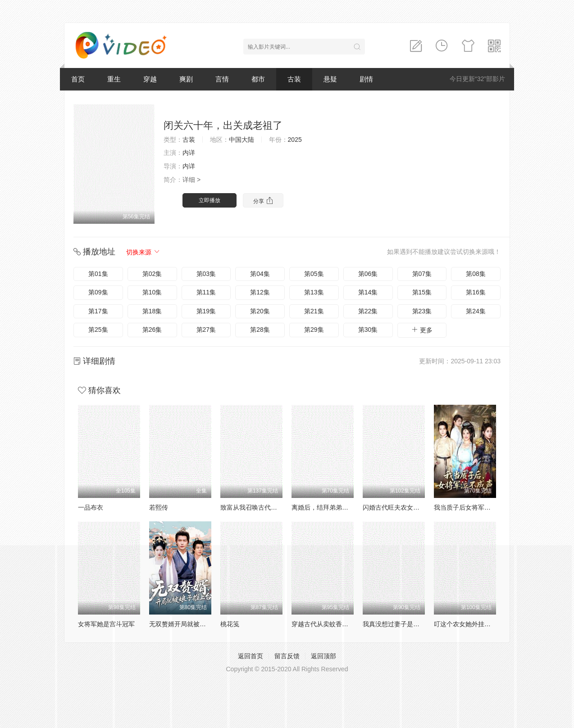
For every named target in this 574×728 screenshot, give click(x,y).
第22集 (368, 311)
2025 (295, 140)
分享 (263, 201)
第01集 (98, 274)
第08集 (476, 274)
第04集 (260, 274)
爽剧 (186, 79)
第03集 (206, 274)
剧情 (366, 79)
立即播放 (210, 200)
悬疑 (330, 79)
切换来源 (143, 252)
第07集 (422, 274)
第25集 (98, 330)
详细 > (191, 180)
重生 (114, 79)
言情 (222, 79)
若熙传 (159, 507)
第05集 (314, 274)
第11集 (206, 292)
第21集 (314, 311)
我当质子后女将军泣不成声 (472, 507)
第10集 (152, 292)
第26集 (152, 330)
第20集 (260, 311)
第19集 (206, 311)
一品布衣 (91, 507)
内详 (189, 153)
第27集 (206, 330)
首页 (78, 79)
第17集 (98, 311)
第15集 (422, 292)
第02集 (152, 274)
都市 (258, 79)
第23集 (422, 311)
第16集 (476, 292)
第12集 (260, 292)
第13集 (314, 292)
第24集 (476, 311)
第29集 (314, 330)
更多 (422, 330)
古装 (294, 79)
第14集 (368, 292)
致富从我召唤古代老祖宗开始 (261, 507)
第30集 (368, 330)
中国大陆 (241, 140)
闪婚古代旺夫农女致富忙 (397, 507)
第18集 (152, 311)
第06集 (368, 274)
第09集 (98, 292)
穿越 (150, 79)
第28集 (260, 330)
